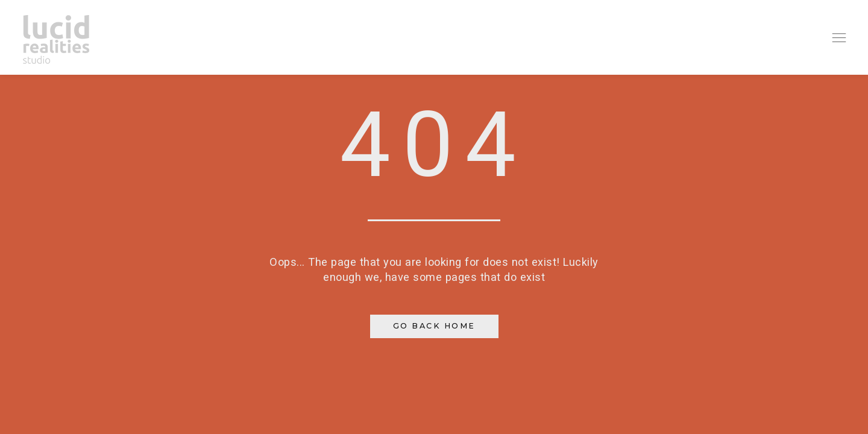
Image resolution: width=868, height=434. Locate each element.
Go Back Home (434, 326)
